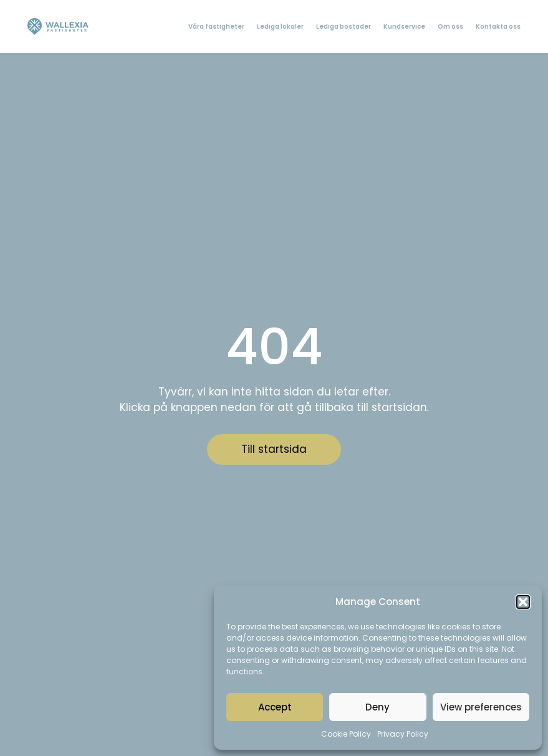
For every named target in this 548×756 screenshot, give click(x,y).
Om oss (450, 27)
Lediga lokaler (280, 27)
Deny (377, 707)
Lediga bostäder (344, 27)
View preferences (481, 707)
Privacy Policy (403, 734)
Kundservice (404, 27)
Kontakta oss (498, 27)
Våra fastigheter (216, 27)
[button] (523, 602)
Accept (275, 707)
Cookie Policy (346, 734)
